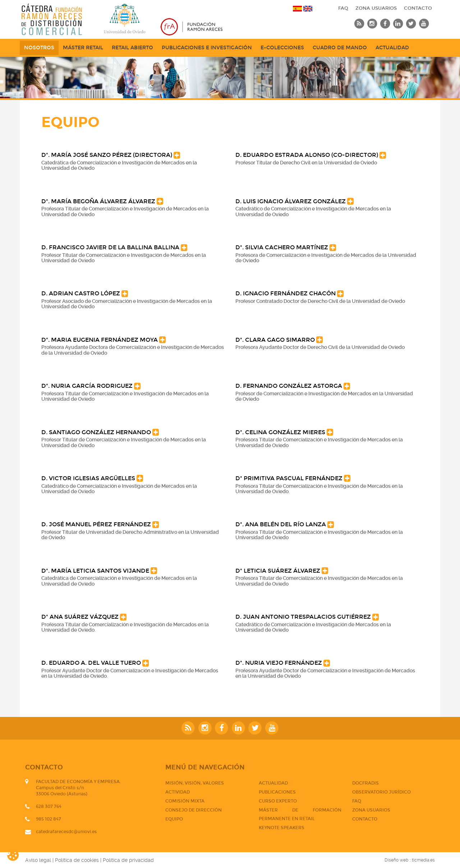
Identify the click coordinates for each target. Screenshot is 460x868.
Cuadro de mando (340, 48)
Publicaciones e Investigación (207, 48)
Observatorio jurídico (381, 792)
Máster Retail (83, 48)
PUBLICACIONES (277, 792)
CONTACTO (418, 8)
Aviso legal (38, 860)
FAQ (343, 8)
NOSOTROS (39, 48)
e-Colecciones (282, 48)
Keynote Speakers (282, 828)
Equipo (174, 819)
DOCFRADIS (365, 783)
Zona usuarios (376, 8)
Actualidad (392, 48)
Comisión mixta (185, 801)
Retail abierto (132, 48)
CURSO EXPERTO (278, 801)
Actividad (178, 792)
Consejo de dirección (194, 810)
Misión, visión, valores (195, 783)
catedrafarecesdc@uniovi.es (66, 832)
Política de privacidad (128, 860)
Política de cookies (77, 860)
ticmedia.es (423, 860)
